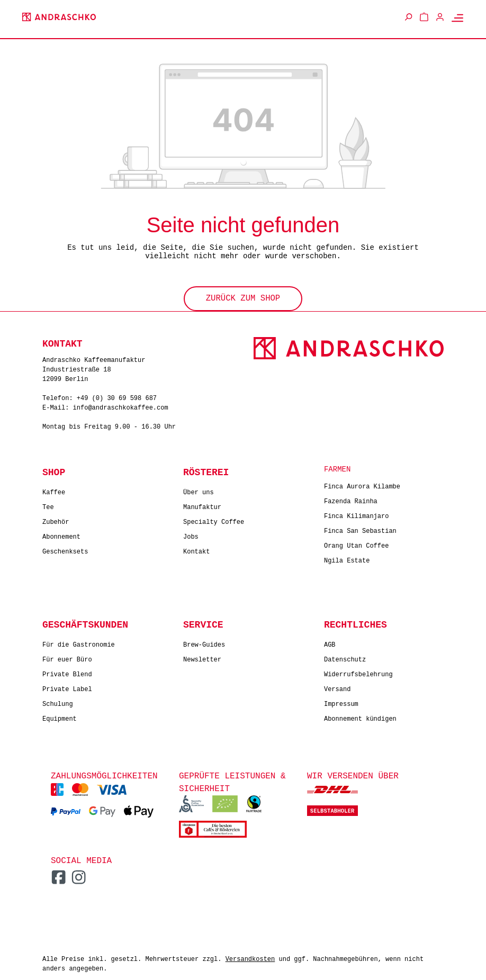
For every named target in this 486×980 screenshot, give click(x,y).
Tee (48, 505)
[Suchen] (408, 17)
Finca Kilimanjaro (356, 514)
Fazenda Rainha (351, 499)
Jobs (191, 535)
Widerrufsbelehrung (358, 672)
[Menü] (457, 17)
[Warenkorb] (424, 17)
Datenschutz (345, 657)
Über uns (199, 490)
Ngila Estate (347, 559)
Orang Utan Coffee (356, 544)
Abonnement (61, 535)
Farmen (337, 468)
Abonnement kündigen (360, 717)
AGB (330, 643)
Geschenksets (65, 550)
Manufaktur (202, 505)
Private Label (67, 687)
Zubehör (56, 520)
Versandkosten (250, 957)
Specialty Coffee (214, 520)
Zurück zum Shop (243, 298)
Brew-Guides (204, 643)
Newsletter (202, 657)
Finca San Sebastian (360, 529)
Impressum (341, 702)
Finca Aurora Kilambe (362, 484)
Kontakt (196, 550)
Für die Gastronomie (79, 643)
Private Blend (67, 672)
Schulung (58, 702)
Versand (337, 687)
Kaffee (54, 490)
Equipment (60, 717)
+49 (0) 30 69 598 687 (117, 397)
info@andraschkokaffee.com (121, 406)
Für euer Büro (67, 657)
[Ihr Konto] (440, 17)
